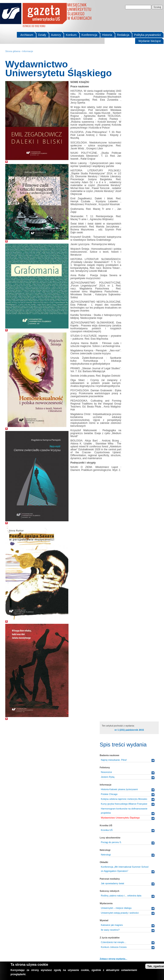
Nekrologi (106, 855)
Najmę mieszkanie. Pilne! (114, 760)
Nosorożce (107, 772)
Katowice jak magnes (112, 925)
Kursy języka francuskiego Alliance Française (124, 804)
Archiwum (27, 35)
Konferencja (89, 35)
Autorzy (56, 35)
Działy (42, 35)
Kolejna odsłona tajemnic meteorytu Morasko (124, 799)
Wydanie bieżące (150, 41)
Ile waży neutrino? (110, 930)
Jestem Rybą (108, 777)
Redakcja (123, 35)
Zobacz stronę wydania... (113, 959)
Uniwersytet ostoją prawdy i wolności (120, 913)
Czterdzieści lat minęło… (114, 942)
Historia (107, 35)
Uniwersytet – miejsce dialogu (116, 908)
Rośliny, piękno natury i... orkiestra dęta (121, 896)
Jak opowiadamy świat (113, 883)
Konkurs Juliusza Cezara (114, 947)
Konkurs (71, 35)
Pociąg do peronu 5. (111, 842)
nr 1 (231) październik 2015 (129, 730)
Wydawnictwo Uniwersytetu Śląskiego (120, 818)
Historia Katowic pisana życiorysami (119, 789)
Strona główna (13, 51)
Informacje (28, 51)
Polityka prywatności (147, 35)
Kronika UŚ (107, 830)
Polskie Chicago (109, 794)
